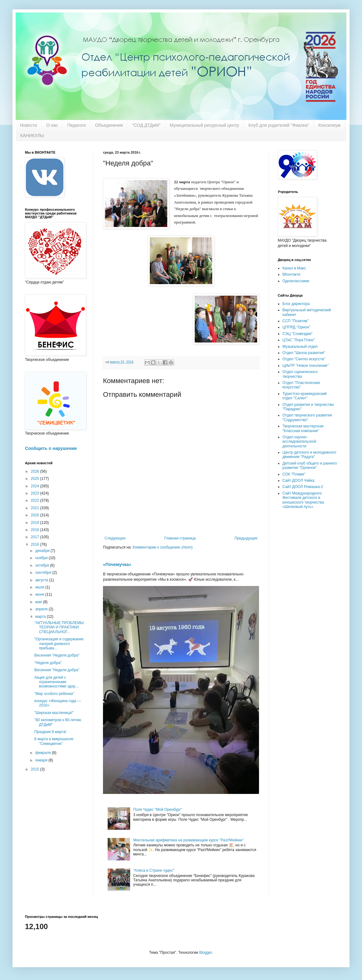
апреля (42, 609)
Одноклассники (296, 281)
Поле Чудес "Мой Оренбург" (158, 810)
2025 (36, 479)
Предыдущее (246, 538)
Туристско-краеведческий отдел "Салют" (305, 396)
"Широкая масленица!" (54, 713)
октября (43, 565)
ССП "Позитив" (296, 321)
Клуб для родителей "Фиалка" (279, 125)
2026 (36, 471)
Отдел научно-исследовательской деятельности (299, 442)
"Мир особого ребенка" (54, 694)
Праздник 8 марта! (50, 732)
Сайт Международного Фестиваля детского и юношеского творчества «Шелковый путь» (303, 500)
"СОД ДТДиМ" (146, 125)
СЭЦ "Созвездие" (298, 334)
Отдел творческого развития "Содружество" (307, 417)
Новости (28, 125)
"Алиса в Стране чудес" (154, 870)
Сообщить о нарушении (51, 448)
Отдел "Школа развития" (304, 353)
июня (40, 594)
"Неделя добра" (48, 663)
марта (41, 617)
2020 (36, 515)
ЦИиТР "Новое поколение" (306, 366)
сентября (44, 573)
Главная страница (180, 538)
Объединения (109, 125)
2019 (36, 523)
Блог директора (296, 304)
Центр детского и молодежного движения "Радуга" (309, 455)
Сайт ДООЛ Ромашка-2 (303, 487)
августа (42, 580)
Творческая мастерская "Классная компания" (303, 428)
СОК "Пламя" (294, 474)
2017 (36, 537)
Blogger (205, 953)
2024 (36, 486)
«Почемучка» (117, 564)
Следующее (115, 538)
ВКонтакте (291, 274)
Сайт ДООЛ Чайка (298, 480)
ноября (42, 558)
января (42, 760)
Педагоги (77, 125)
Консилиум (329, 125)
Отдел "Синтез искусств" (304, 359)
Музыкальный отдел (300, 347)
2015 (36, 769)
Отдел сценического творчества (300, 374)
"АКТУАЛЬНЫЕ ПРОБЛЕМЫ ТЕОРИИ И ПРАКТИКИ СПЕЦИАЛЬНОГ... (59, 627)
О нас (52, 125)
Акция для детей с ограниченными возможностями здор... (56, 682)
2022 (36, 500)
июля (40, 587)
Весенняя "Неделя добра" (57, 655)
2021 (36, 508)
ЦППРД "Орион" (296, 327)
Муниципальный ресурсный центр (204, 125)
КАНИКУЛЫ (32, 135)
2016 (36, 544)
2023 (36, 493)
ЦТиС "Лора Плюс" (299, 340)
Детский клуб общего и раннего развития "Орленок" (310, 465)
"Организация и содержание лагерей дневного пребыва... (59, 644)
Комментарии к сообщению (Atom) (163, 547)
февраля (44, 753)
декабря (43, 551)
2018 (36, 530)
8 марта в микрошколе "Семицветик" (54, 741)
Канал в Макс (294, 268)
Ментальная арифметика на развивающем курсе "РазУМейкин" (188, 840)
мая (39, 602)
